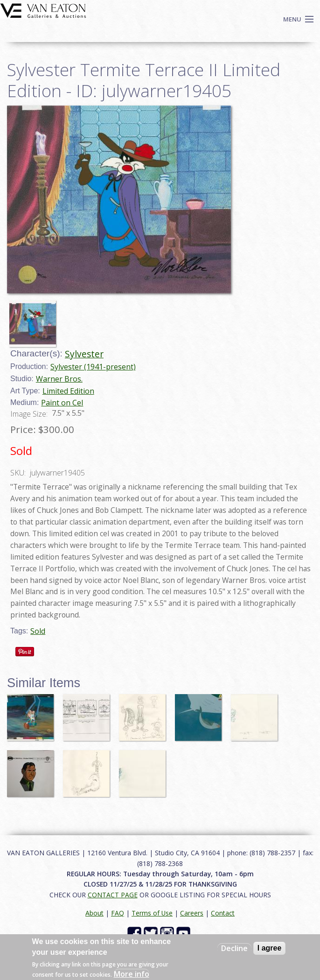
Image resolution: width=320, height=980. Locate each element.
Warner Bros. (59, 379)
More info (132, 974)
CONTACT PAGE (113, 895)
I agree (270, 948)
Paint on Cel (62, 403)
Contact (223, 913)
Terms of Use (152, 913)
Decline (234, 948)
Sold (38, 631)
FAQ (118, 913)
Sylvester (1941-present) (93, 367)
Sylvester (84, 354)
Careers (192, 913)
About (94, 913)
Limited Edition (68, 391)
